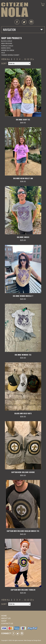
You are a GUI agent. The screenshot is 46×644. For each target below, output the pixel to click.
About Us (6, 618)
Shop (4, 621)
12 (28, 59)
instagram (31, 22)
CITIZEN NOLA (15, 10)
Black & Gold (7, 41)
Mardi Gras (6, 48)
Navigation (9, 30)
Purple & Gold (7, 46)
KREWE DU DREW (8, 50)
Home (4, 616)
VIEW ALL (6, 59)
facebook (17, 22)
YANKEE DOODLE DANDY (10, 55)
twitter (24, 22)
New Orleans (7, 43)
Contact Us (7, 623)
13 (31, 59)
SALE (3, 53)
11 (25, 59)
